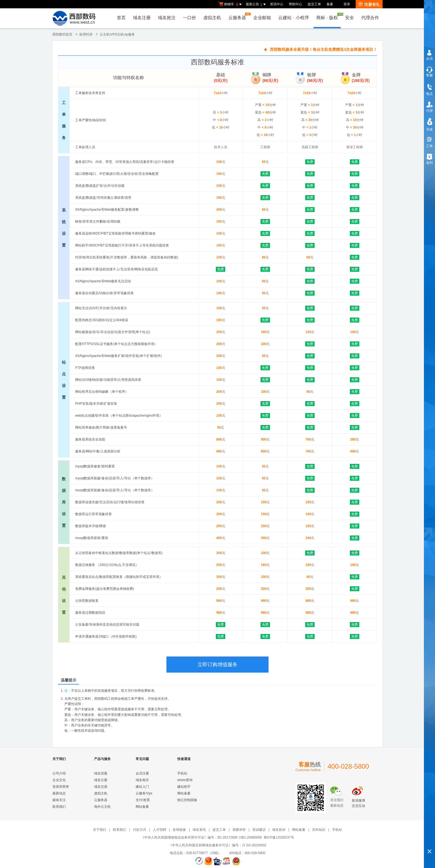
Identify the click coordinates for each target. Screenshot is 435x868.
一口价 (189, 18)
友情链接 (179, 830)
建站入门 (142, 787)
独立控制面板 (187, 800)
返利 (429, 163)
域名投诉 (279, 830)
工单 (429, 146)
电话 (429, 94)
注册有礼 (369, 4)
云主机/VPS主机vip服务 (117, 34)
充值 (429, 129)
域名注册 (142, 18)
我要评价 (239, 830)
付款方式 (140, 830)
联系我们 (59, 807)
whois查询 (185, 780)
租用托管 (86, 34)
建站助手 (184, 787)
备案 (330, 4)
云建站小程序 (294, 18)
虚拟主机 (212, 18)
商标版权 (328, 16)
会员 (429, 59)
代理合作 (370, 18)
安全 (350, 18)
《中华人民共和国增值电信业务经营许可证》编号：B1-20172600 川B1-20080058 (201, 837)
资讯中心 (277, 4)
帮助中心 (295, 4)
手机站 (182, 773)
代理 (429, 111)
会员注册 (142, 773)
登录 (347, 4)
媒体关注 (59, 800)
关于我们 (100, 830)
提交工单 (314, 4)
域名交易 (101, 787)
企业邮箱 (262, 18)
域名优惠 (101, 773)
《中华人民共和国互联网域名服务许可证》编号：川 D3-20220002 (217, 845)
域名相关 (142, 780)
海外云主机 (102, 807)
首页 (121, 18)
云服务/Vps (144, 793)
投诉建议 (259, 830)
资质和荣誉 (61, 787)
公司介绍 (59, 773)
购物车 (231, 4)
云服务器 (239, 16)
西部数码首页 (62, 34)
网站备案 (142, 807)
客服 (429, 75)
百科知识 (319, 830)
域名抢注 (167, 18)
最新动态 (59, 793)
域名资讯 (199, 830)
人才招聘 (160, 830)
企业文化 (59, 780)
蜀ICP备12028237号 (279, 837)
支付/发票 (143, 800)
